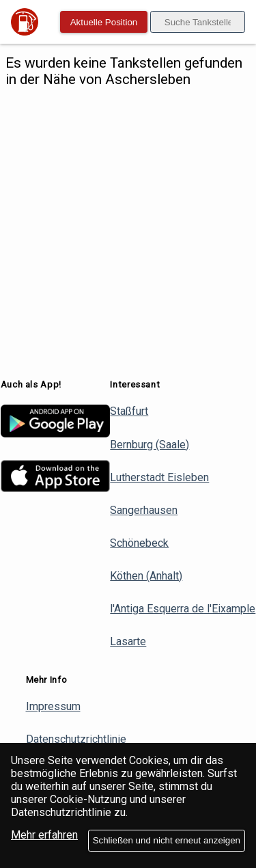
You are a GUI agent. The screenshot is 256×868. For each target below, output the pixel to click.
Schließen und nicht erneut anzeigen (167, 840)
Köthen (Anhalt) (146, 576)
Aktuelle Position (104, 22)
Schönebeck (139, 543)
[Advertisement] (128, 233)
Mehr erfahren (44, 835)
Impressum (53, 706)
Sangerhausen (144, 510)
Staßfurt (129, 411)
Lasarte (128, 641)
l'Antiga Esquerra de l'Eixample (183, 609)
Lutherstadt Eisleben (159, 477)
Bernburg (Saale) (150, 445)
